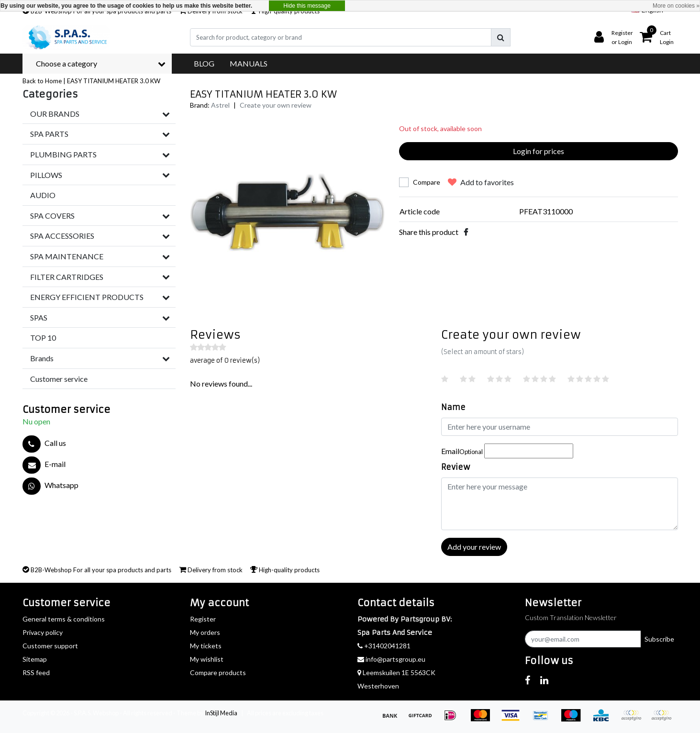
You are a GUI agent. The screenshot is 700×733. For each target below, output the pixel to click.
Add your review (474, 547)
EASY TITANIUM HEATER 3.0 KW (114, 81)
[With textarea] (560, 504)
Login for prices (539, 151)
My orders (205, 632)
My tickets (206, 646)
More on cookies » (676, 6)
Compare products (218, 672)
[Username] (560, 427)
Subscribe (659, 639)
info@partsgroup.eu (391, 659)
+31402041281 (384, 646)
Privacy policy (43, 632)
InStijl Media (221, 713)
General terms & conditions (64, 619)
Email (462, 451)
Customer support (50, 646)
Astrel (220, 105)
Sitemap (35, 659)
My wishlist (207, 659)
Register (203, 619)
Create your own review (276, 105)
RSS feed (36, 672)
